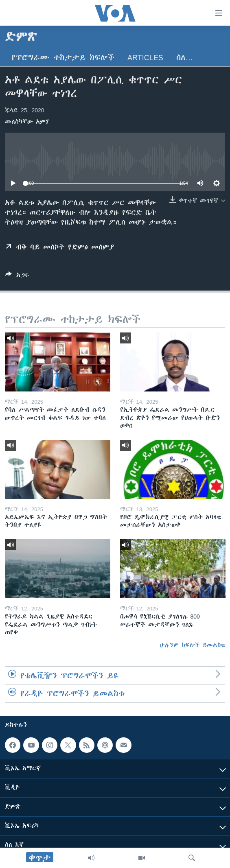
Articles (145, 58)
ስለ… (185, 58)
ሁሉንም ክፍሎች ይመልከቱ (193, 645)
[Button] (17, 277)
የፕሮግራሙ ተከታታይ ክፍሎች (63, 58)
